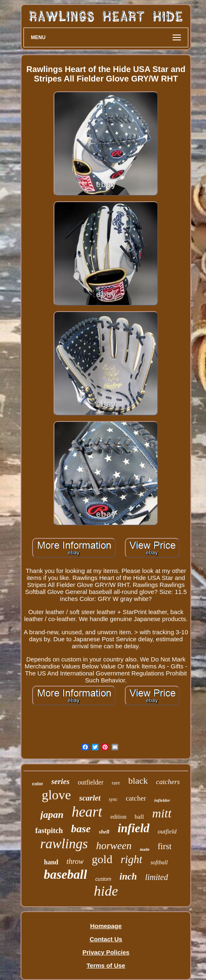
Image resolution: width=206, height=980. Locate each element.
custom (103, 879)
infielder (162, 800)
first (165, 846)
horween (114, 846)
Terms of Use (106, 965)
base (81, 829)
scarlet (90, 798)
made (144, 849)
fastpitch (49, 831)
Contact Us (106, 939)
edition (118, 817)
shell (104, 832)
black (138, 781)
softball (159, 862)
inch (128, 876)
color (38, 784)
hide (106, 891)
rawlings (64, 844)
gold (102, 859)
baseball (65, 874)
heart (87, 812)
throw (75, 861)
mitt (162, 813)
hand (51, 862)
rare (116, 783)
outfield (167, 831)
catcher (136, 798)
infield (133, 828)
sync (113, 799)
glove (56, 795)
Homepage (106, 926)
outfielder (91, 782)
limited (157, 877)
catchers (168, 782)
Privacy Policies (106, 952)
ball (139, 817)
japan (52, 815)
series (60, 781)
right (132, 859)
